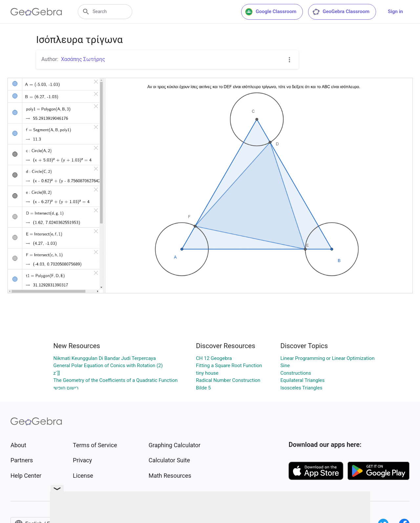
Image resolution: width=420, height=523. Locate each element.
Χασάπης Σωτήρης (83, 59)
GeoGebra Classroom (341, 12)
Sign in (395, 11)
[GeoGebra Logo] (36, 12)
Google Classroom (271, 12)
